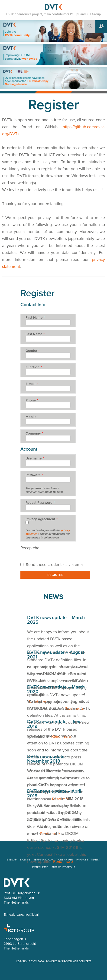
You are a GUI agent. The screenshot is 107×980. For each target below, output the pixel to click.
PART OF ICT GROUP (63, 867)
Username (35, 458)
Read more (63, 861)
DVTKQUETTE (40, 867)
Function (34, 367)
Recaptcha (31, 548)
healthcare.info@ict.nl (23, 915)
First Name (35, 318)
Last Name (35, 334)
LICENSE (25, 860)
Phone (32, 400)
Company (34, 433)
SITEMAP (11, 860)
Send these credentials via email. (53, 565)
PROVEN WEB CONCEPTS (77, 961)
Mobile (31, 417)
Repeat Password (40, 503)
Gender (32, 351)
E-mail (32, 384)
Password (34, 475)
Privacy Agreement (42, 519)
